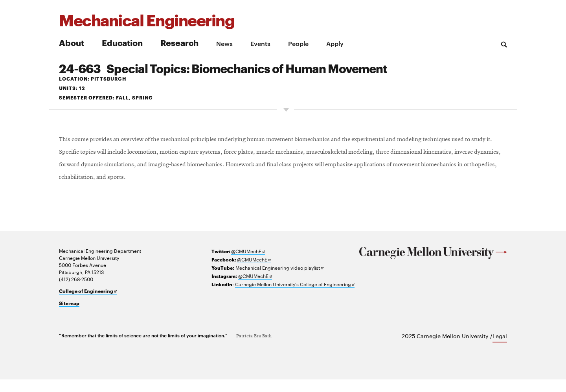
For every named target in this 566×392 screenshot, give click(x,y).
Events (260, 43)
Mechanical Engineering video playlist (279, 280)
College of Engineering (88, 304)
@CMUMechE (248, 264)
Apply (335, 43)
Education (122, 42)
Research (179, 42)
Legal (500, 348)
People (298, 43)
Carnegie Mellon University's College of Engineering (295, 297)
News (224, 43)
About (72, 42)
